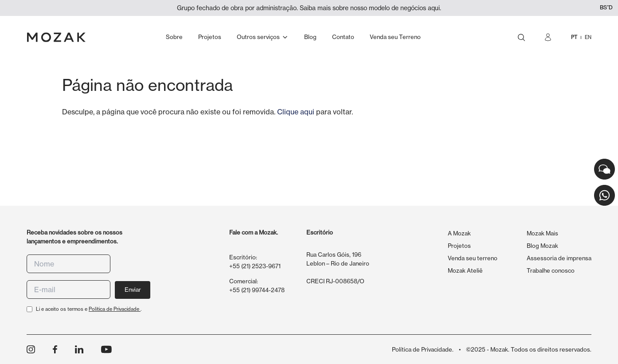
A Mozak (459, 233)
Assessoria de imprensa (559, 258)
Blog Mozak (542, 246)
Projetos (459, 246)
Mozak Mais (542, 233)
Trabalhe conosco (551, 270)
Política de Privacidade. (423, 349)
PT (574, 37)
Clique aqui (296, 112)
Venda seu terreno (473, 258)
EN (588, 37)
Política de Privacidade (115, 309)
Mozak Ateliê (465, 270)
